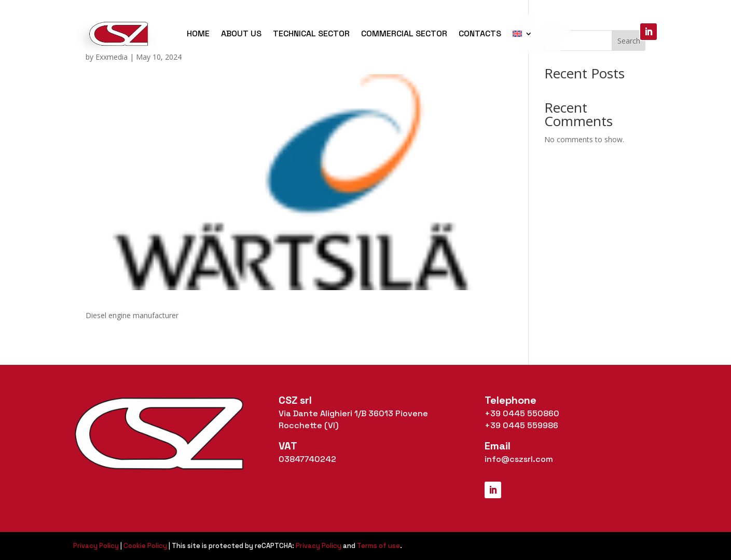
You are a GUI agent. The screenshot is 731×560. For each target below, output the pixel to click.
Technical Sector (311, 33)
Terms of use (378, 546)
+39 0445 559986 (521, 425)
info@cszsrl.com (519, 459)
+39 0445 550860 (522, 413)
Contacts (480, 33)
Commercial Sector (404, 33)
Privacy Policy (96, 546)
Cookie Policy (145, 546)
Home (198, 33)
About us (241, 33)
